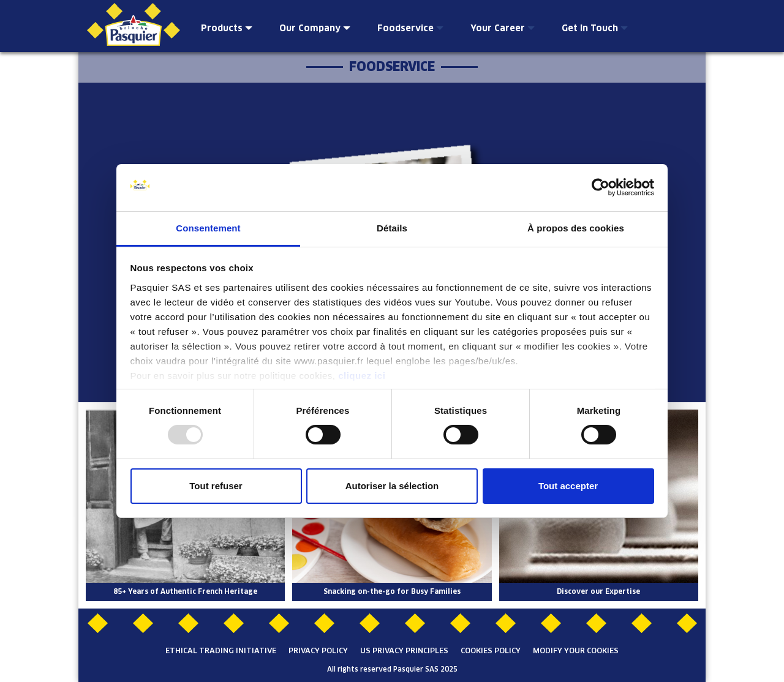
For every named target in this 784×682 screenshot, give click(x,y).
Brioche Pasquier (134, 29)
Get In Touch (595, 29)
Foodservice (410, 29)
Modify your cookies (576, 651)
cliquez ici (362, 376)
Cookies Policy (491, 651)
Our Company (315, 29)
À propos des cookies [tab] (576, 228)
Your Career (503, 29)
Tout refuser (216, 486)
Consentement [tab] (208, 228)
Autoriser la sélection (392, 486)
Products (227, 29)
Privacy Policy (318, 651)
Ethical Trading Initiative (221, 651)
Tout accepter (568, 486)
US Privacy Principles (404, 651)
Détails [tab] (392, 228)
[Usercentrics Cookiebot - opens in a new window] (601, 187)
